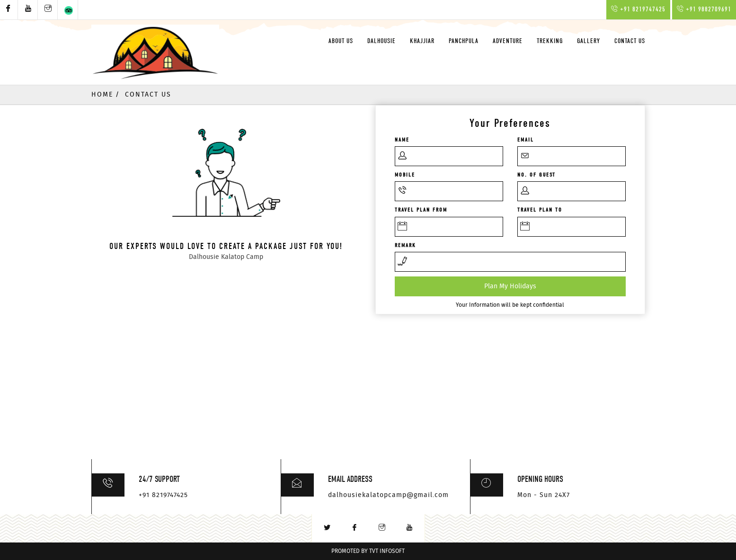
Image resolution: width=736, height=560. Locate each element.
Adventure (508, 41)
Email (526, 140)
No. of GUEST (536, 175)
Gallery (589, 41)
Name (402, 140)
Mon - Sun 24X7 (544, 495)
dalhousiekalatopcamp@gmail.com (388, 495)
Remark (405, 245)
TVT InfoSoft (387, 551)
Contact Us (630, 41)
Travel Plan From (421, 210)
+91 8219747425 (163, 495)
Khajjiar (422, 41)
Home (102, 95)
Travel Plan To (540, 210)
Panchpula (464, 41)
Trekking (550, 41)
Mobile (405, 175)
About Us (341, 41)
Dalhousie (381, 41)
